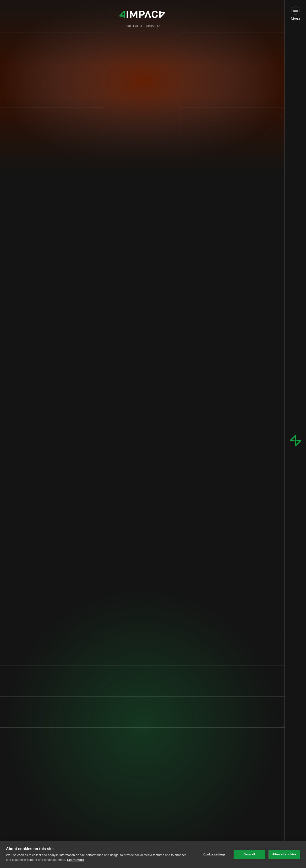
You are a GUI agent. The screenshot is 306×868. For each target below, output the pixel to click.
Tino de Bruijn (168, 170)
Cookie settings (214, 854)
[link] (138, 815)
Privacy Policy (69, 806)
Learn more (76, 860)
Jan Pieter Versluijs (140, 170)
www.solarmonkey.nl (98, 575)
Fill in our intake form (135, 815)
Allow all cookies (284, 854)
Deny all (249, 854)
